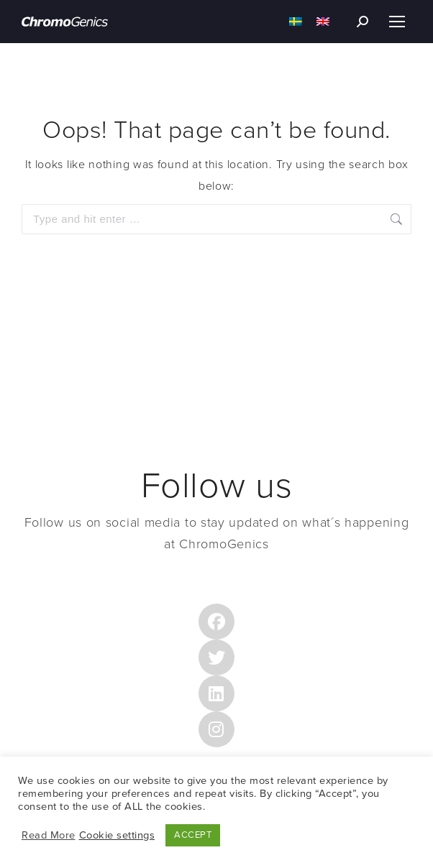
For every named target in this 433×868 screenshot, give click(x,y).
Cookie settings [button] (117, 835)
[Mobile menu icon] (397, 22)
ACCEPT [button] (193, 835)
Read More (49, 835)
